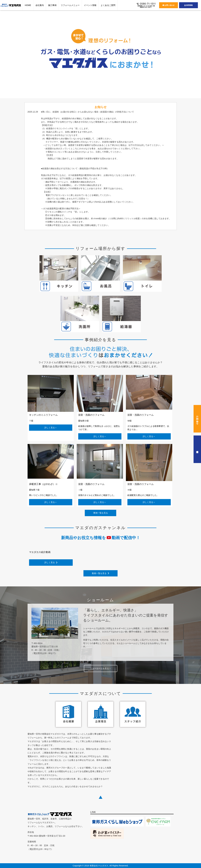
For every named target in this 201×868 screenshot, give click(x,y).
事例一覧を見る (101, 513)
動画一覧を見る (100, 573)
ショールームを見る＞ (101, 668)
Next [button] (180, 56)
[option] (100, 54)
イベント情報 (90, 5)
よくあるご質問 (108, 5)
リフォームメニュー (70, 5)
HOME (28, 5)
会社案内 (40, 5)
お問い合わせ (169, 5)
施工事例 (52, 5)
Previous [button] (21, 56)
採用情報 (188, 5)
